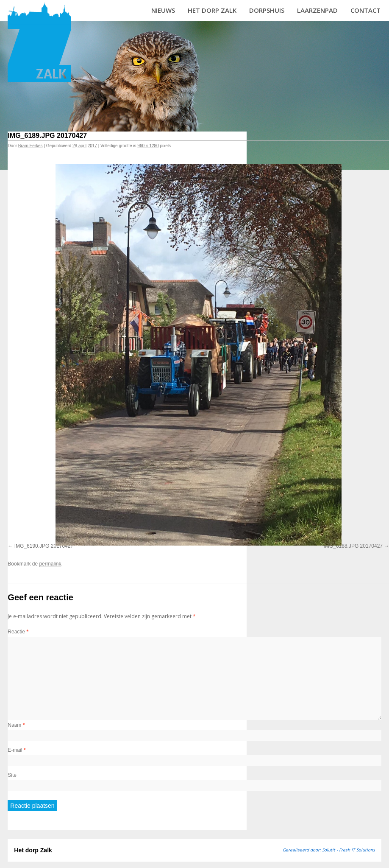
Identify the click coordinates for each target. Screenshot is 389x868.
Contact (365, 10)
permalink (50, 564)
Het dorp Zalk (212, 10)
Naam (16, 725)
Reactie (18, 632)
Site (12, 775)
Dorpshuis (267, 10)
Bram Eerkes (31, 146)
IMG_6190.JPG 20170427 (44, 546)
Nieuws (163, 10)
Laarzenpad (317, 10)
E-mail (17, 750)
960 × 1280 (148, 146)
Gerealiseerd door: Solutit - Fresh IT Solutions (329, 850)
